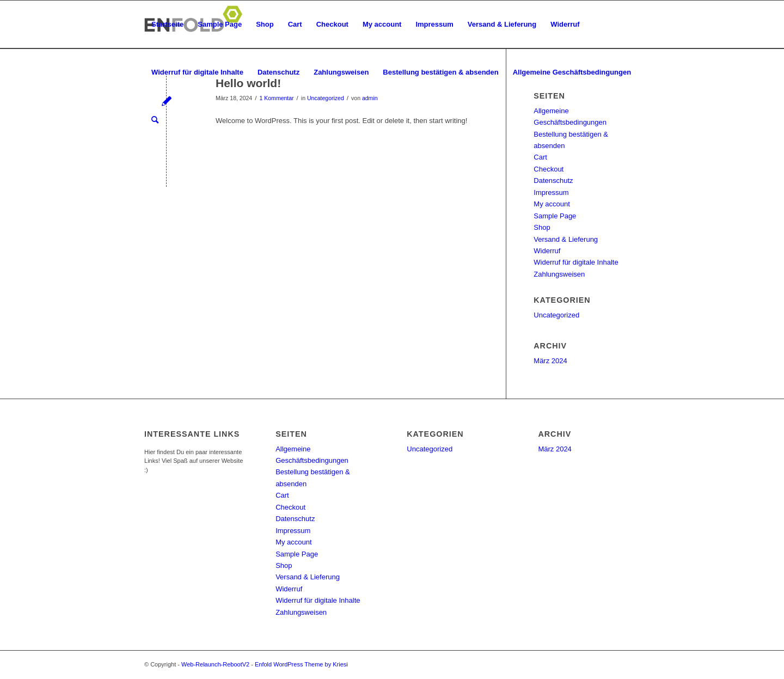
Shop (265, 24)
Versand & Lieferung (502, 24)
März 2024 (550, 361)
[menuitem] (155, 120)
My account (382, 24)
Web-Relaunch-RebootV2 (215, 664)
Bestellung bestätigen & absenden (440, 72)
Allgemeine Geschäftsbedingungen (572, 72)
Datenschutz (278, 72)
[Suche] (155, 120)
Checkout (332, 24)
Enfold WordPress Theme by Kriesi (301, 664)
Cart (295, 24)
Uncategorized (556, 315)
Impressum (434, 24)
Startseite (167, 24)
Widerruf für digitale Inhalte (197, 72)
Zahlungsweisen (341, 72)
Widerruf (565, 24)
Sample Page (220, 24)
